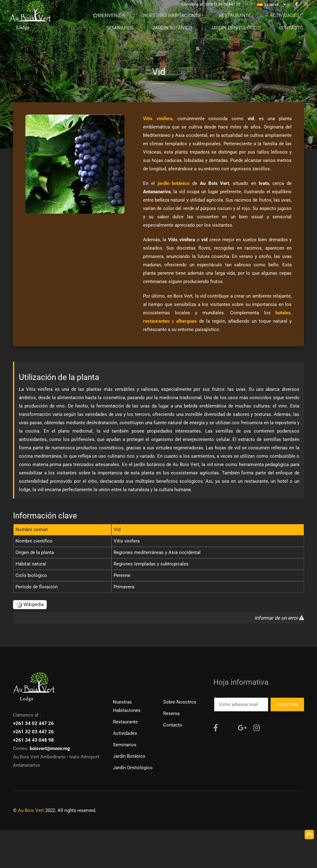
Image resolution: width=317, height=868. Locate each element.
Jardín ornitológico (133, 768)
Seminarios (125, 745)
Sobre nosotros (180, 702)
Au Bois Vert (31, 810)
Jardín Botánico (129, 756)
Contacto (173, 725)
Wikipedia (30, 604)
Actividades (125, 733)
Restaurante (125, 722)
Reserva (171, 713)
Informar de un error (279, 618)
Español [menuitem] (271, 9)
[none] (271, 9)
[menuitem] (271, 9)
